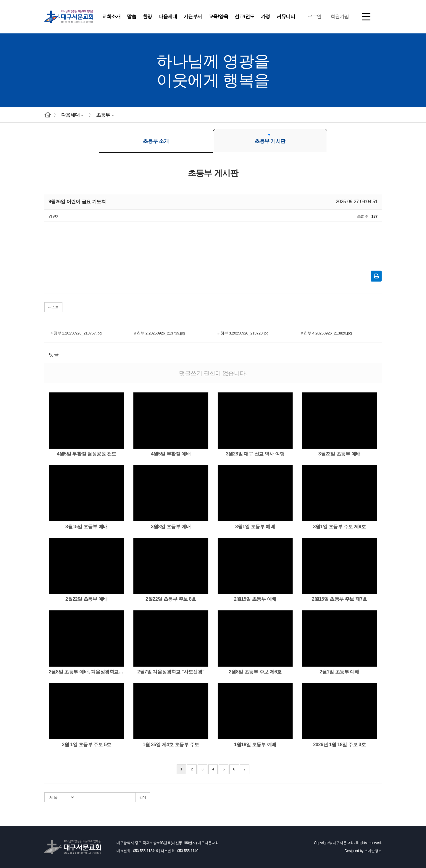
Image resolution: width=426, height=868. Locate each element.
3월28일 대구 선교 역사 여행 (255, 454)
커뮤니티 (286, 16)
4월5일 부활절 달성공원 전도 (87, 454)
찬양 (147, 16)
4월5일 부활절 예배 (171, 454)
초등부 (105, 115)
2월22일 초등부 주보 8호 (171, 599)
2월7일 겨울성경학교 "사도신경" (171, 672)
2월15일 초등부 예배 (255, 599)
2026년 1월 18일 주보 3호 (340, 745)
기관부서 (193, 16)
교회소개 (111, 16)
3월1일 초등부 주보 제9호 (339, 527)
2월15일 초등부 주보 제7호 (339, 599)
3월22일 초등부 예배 (339, 454)
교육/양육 (218, 16)
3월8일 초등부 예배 (171, 527)
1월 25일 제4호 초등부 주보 (171, 745)
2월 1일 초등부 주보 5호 (86, 745)
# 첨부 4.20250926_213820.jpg (326, 333)
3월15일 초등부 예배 (87, 527)
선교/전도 (244, 16)
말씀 (131, 16)
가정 (266, 16)
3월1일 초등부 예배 (255, 527)
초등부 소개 (156, 139)
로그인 (315, 16)
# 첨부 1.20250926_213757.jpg (76, 333)
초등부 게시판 (270, 139)
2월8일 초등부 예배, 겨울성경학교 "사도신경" (87, 672)
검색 (143, 797)
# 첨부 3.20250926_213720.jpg (243, 333)
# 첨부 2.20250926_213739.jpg (159, 333)
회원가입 (340, 16)
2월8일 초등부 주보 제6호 (255, 672)
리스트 (53, 307)
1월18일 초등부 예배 (255, 745)
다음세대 (168, 16)
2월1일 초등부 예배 (339, 672)
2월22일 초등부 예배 (87, 599)
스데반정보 (373, 851)
